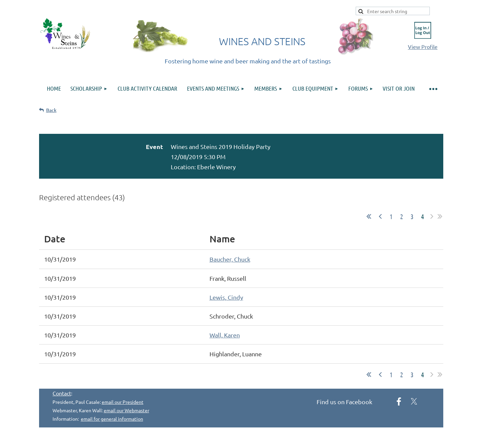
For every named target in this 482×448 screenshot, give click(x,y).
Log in (423, 30)
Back (51, 110)
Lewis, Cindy (226, 297)
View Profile (423, 47)
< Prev (380, 216)
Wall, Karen (225, 335)
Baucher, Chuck (230, 259)
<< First (369, 216)
